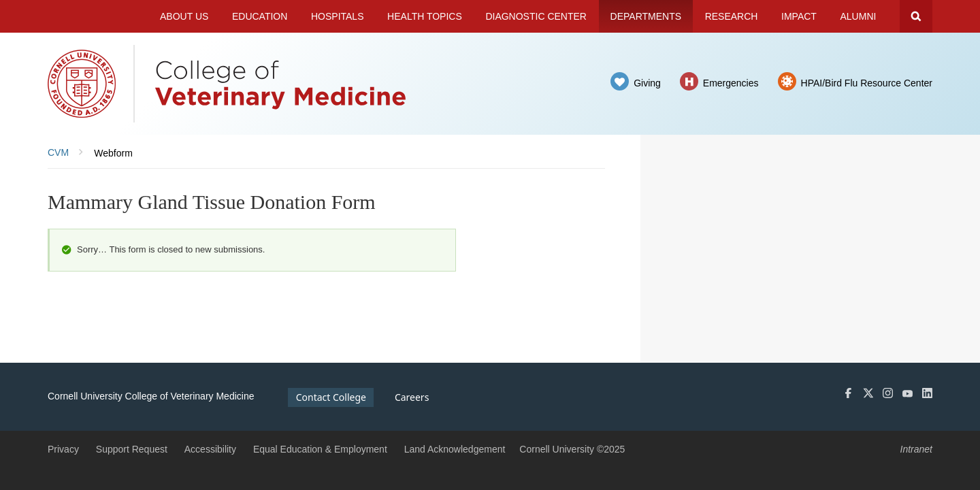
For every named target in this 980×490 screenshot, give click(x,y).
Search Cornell (916, 16)
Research (732, 16)
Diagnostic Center (536, 16)
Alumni (859, 16)
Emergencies (731, 83)
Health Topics (425, 16)
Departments (646, 16)
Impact (799, 16)
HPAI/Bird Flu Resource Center (867, 83)
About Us (184, 16)
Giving (647, 83)
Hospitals (338, 16)
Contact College (331, 397)
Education (260, 16)
